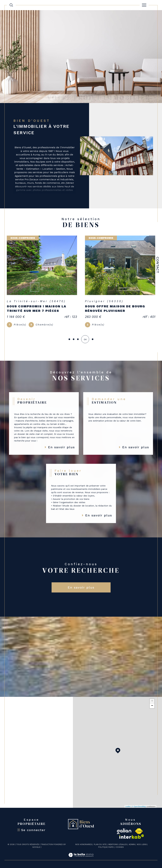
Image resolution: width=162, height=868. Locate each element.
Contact (158, 265)
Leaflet (128, 807)
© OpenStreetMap (139, 807)
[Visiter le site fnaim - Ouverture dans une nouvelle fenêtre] (139, 831)
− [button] (152, 706)
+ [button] (152, 701)
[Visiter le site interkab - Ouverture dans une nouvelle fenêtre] (132, 837)
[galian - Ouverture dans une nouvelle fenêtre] (124, 831)
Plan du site (100, 844)
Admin (132, 844)
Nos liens (142, 844)
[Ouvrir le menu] (144, 5)
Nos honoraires (84, 844)
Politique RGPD (106, 847)
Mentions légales (118, 844)
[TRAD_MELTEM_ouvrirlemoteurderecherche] (11, 5)
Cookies (120, 847)
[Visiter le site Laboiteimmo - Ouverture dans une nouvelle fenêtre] (81, 858)
